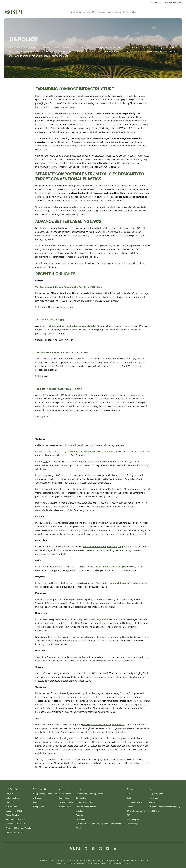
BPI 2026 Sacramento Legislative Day (164, 807)
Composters (38, 807)
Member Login (64, 807)
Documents (81, 820)
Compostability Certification (45, 794)
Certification (11, 802)
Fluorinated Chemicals (15, 824)
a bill (77, 503)
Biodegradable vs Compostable (89, 794)
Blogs (78, 828)
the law (95, 603)
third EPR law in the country (67, 530)
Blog (143, 12)
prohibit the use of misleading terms (129, 583)
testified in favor (95, 293)
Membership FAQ (66, 802)
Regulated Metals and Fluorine (19, 828)
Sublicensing (11, 807)
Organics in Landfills (85, 802)
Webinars (152, 802)
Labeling (80, 811)
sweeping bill (81, 693)
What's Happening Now (137, 811)
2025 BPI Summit (156, 794)
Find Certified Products (16, 820)
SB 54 (127, 489)
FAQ (129, 815)
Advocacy (38, 798)
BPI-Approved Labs (14, 832)
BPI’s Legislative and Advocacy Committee (103, 725)
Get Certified (156, 3)
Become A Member (173, 3)
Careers (130, 807)
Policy (36, 802)
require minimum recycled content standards (101, 619)
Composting (81, 798)
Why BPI (10, 794)
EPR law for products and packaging (108, 567)
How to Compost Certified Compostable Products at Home (101, 824)
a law (45, 462)
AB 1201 (61, 475)
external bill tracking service (62, 738)
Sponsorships (133, 824)
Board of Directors (134, 802)
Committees (64, 798)
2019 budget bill (82, 657)
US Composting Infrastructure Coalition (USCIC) (72, 326)
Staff (129, 798)
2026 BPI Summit (156, 811)
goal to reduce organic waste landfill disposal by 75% (91, 452)
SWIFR (129, 359)
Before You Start (13, 798)
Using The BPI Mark (14, 811)
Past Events (153, 798)
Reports (79, 815)
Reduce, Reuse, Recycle (86, 807)
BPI (128, 794)
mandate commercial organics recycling (103, 547)
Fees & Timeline (13, 815)
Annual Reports (133, 820)
